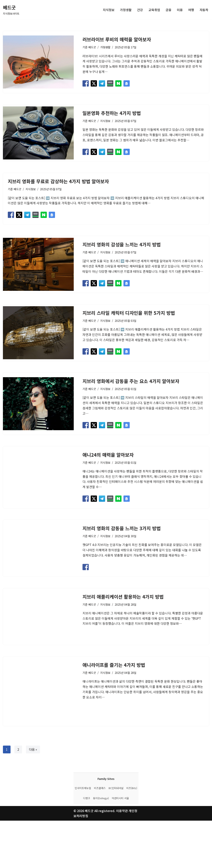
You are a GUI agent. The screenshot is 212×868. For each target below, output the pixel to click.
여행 (191, 10)
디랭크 (87, 845)
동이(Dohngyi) (101, 845)
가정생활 (126, 10)
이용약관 (122, 858)
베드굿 (92, 47)
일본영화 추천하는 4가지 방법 (112, 113)
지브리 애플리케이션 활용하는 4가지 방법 (123, 613)
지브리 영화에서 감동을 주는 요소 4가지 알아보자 (131, 382)
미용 (180, 10)
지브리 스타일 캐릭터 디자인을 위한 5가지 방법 (129, 313)
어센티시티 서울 (120, 845)
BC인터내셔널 (116, 835)
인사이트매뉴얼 (83, 835)
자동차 (204, 10)
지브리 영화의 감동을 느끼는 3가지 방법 (122, 537)
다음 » (33, 774)
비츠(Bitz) (132, 835)
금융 (169, 10)
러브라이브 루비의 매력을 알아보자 (117, 39)
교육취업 (154, 10)
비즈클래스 (100, 835)
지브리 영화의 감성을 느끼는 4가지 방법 (122, 245)
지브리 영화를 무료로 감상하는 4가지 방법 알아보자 (58, 182)
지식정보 (109, 10)
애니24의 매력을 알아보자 (108, 455)
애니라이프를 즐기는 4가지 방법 (114, 689)
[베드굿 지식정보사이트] (11, 10)
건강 (140, 10)
